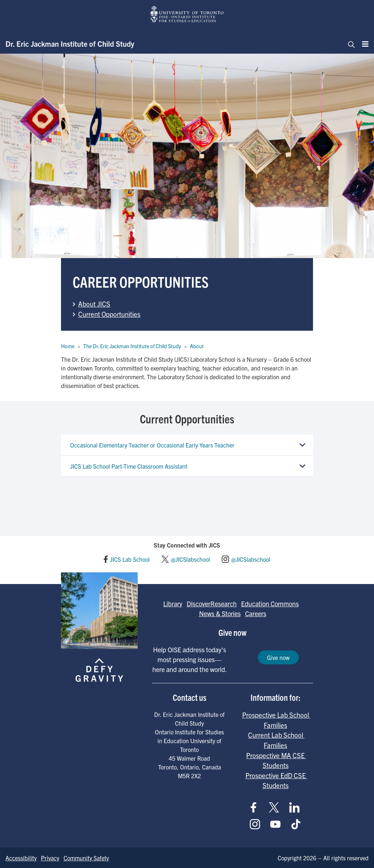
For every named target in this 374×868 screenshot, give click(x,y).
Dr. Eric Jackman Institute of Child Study (70, 44)
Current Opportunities (109, 314)
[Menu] (363, 44)
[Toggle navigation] (349, 44)
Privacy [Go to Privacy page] (50, 858)
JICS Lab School (130, 559)
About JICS (94, 304)
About (197, 346)
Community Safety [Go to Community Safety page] (86, 858)
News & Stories (220, 613)
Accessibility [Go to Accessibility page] (21, 858)
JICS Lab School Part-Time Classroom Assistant (129, 466)
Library (173, 604)
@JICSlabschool (190, 559)
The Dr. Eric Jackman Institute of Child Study (132, 346)
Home (68, 346)
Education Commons (270, 604)
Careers (256, 613)
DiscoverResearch (212, 604)
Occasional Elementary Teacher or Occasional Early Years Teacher (152, 445)
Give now (278, 657)
